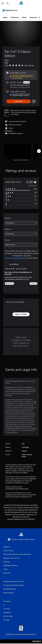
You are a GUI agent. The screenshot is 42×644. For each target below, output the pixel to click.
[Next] (39, 151)
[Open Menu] (3, 3)
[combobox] (21, 223)
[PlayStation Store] (10, 10)
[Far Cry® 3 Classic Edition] (18, 151)
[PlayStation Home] (21, 3)
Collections (15, 17)
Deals (24, 17)
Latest (5, 17)
